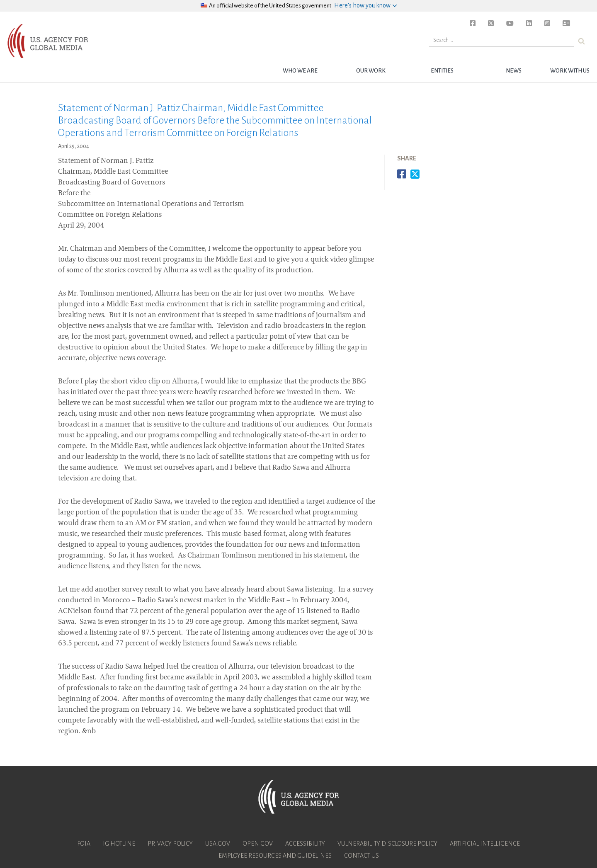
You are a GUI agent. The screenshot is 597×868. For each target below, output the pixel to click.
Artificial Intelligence (485, 844)
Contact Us (362, 856)
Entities (442, 71)
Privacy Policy (170, 844)
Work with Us (570, 71)
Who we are (300, 71)
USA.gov (218, 844)
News (514, 71)
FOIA (84, 844)
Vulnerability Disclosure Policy (387, 844)
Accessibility (305, 844)
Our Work (371, 71)
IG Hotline (119, 844)
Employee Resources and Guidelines (275, 856)
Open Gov (258, 844)
